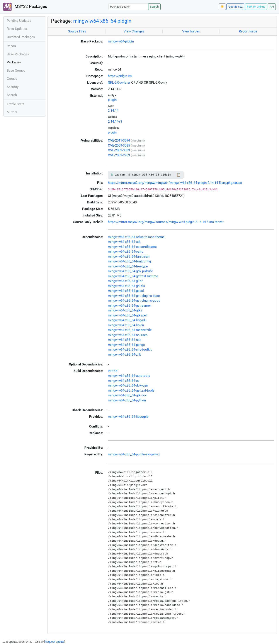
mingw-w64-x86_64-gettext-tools (131, 390)
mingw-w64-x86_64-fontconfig (129, 261)
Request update (55, 642)
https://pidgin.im (120, 76)
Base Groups (16, 71)
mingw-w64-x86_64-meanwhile (130, 330)
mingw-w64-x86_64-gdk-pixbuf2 (130, 271)
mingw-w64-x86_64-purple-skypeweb (134, 454)
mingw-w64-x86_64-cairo (126, 252)
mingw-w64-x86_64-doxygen (128, 385)
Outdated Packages (21, 37)
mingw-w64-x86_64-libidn (126, 325)
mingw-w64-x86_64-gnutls (126, 286)
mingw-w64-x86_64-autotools (129, 376)
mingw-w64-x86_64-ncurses (128, 335)
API (272, 7)
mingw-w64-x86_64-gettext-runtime (133, 276)
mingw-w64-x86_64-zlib (124, 355)
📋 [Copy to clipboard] (179, 175)
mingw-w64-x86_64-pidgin (102, 21)
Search (154, 7)
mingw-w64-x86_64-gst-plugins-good (134, 301)
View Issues (191, 31)
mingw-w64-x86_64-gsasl (126, 291)
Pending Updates (19, 21)
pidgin (112, 100)
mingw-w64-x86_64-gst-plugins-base (134, 296)
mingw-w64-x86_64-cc (124, 381)
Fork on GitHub (256, 7)
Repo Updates (17, 29)
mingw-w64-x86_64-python (127, 400)
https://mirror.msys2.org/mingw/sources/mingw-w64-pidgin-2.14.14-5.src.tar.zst (166, 222)
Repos (11, 46)
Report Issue (248, 31)
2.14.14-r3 (115, 122)
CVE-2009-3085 (119, 145)
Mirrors (12, 112)
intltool (113, 371)
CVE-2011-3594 (119, 140)
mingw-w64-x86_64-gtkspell (128, 315)
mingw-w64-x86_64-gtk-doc (127, 395)
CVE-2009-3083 (119, 150)
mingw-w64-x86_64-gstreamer (129, 306)
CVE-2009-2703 (119, 155)
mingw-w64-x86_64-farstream (129, 257)
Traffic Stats (16, 104)
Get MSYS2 (236, 7)
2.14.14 (113, 111)
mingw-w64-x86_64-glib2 (125, 281)
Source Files (77, 31)
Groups (12, 79)
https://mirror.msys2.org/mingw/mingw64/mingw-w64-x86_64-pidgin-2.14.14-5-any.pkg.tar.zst (175, 183)
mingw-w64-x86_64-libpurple (128, 417)
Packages (14, 62)
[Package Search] (128, 7)
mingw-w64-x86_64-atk (124, 242)
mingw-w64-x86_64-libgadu (127, 320)
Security (13, 87)
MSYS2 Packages (25, 7)
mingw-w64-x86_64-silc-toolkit (130, 350)
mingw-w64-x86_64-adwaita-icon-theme (136, 237)
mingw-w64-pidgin (121, 41)
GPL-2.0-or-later (119, 83)
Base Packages (18, 54)
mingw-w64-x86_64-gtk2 (125, 310)
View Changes (134, 31)
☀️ (222, 7)
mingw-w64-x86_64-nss (125, 340)
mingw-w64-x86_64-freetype (128, 266)
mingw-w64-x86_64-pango (126, 345)
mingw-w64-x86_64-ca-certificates (132, 247)
